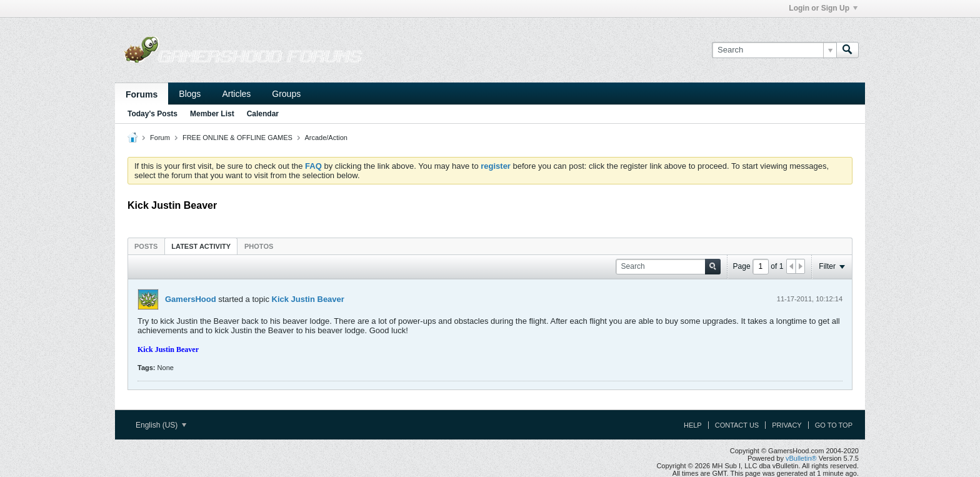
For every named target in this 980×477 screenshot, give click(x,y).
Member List (212, 114)
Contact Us (737, 425)
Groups (286, 94)
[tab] (146, 246)
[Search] (774, 50)
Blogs (190, 94)
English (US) (161, 425)
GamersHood (191, 299)
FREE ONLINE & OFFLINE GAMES (237, 138)
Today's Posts (152, 114)
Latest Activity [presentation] (201, 246)
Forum (160, 138)
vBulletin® (801, 458)
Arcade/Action (326, 138)
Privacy (787, 425)
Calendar (263, 114)
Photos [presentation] (259, 246)
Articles (236, 94)
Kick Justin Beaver (308, 299)
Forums (142, 94)
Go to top (834, 425)
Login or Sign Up (823, 8)
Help (693, 425)
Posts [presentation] (146, 246)
